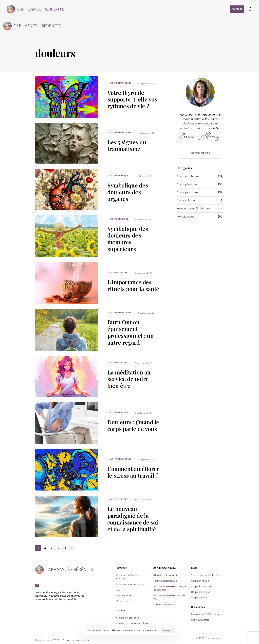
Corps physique (119, 176)
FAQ (118, 590)
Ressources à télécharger (193, 209)
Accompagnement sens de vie (169, 597)
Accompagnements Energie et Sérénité (170, 588)
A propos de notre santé (130, 584)
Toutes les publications (204, 575)
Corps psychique (187, 192)
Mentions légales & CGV (47, 640)
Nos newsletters (200, 620)
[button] (250, 9)
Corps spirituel (119, 272)
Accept (167, 631)
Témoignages (185, 217)
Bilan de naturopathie (166, 575)
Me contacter (124, 601)
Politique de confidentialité (76, 640)
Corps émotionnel (121, 83)
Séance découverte (165, 605)
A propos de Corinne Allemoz (128, 577)
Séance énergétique (165, 581)
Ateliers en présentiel (128, 618)
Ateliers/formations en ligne (132, 623)
